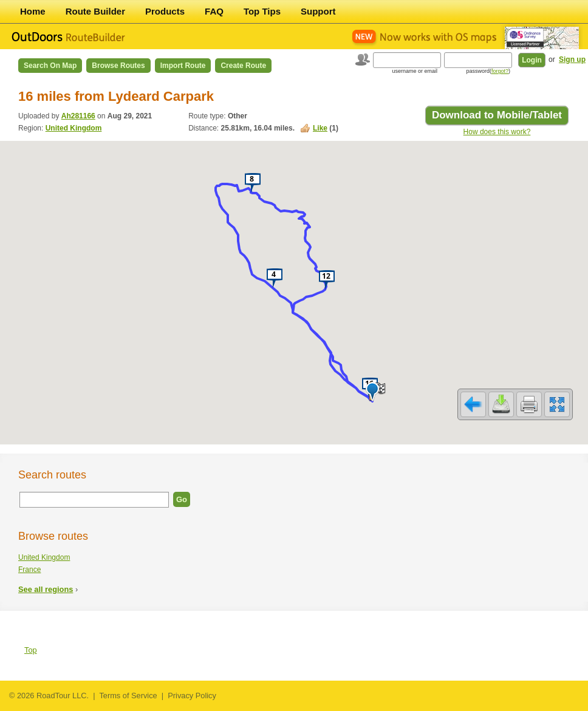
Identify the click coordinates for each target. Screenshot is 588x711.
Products (165, 11)
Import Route (183, 66)
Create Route (243, 66)
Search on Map (50, 66)
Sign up (572, 60)
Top (31, 650)
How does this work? (497, 132)
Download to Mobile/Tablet (497, 115)
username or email (415, 71)
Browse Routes (118, 66)
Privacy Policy (192, 696)
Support (318, 11)
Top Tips (262, 11)
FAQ (214, 11)
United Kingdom (74, 128)
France (29, 570)
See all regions (46, 589)
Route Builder (95, 11)
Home (33, 11)
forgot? (500, 71)
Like (320, 128)
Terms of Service (128, 696)
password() (488, 71)
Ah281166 (78, 116)
